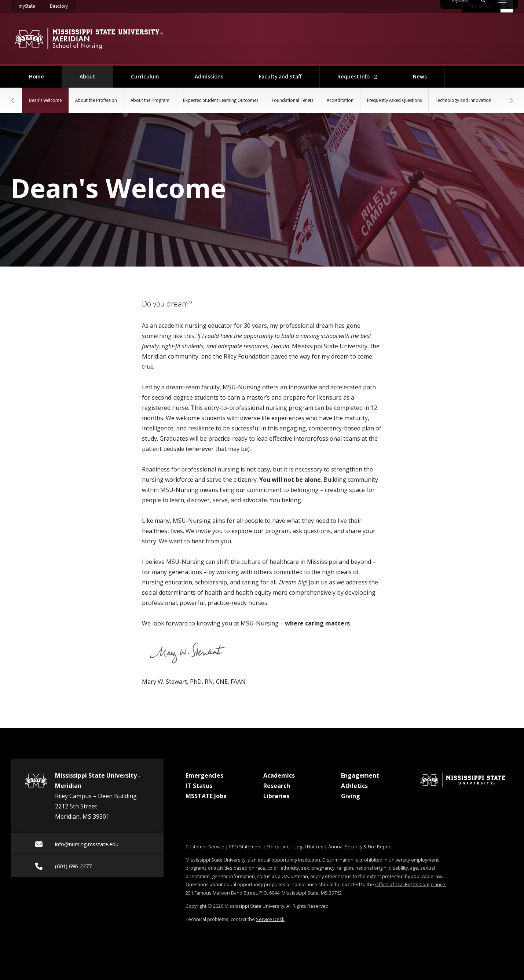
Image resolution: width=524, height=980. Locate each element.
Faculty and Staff (280, 77)
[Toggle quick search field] (507, 6)
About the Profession (110, 100)
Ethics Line (278, 847)
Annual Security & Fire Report (360, 847)
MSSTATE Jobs (206, 796)
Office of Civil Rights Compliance (410, 884)
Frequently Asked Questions (459, 100)
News (420, 77)
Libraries (276, 796)
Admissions (209, 77)
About (96, 73)
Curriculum (145, 77)
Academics (279, 775)
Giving (351, 796)
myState (31, 5)
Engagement (360, 775)
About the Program (173, 100)
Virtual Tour (481, 6)
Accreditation (394, 100)
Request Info (357, 77)
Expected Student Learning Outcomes (255, 100)
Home (36, 77)
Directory (63, 5)
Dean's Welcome (55, 96)
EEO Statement (245, 847)
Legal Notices (309, 847)
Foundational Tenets (338, 100)
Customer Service (205, 847)
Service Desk (270, 919)
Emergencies (204, 775)
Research (277, 786)
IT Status (199, 786)
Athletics (354, 786)
